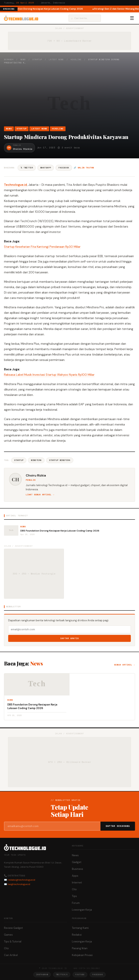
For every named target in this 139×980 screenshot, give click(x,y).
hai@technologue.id (19, 884)
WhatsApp (46, 168)
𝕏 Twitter (27, 168)
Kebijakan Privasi (82, 955)
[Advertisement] (69, 95)
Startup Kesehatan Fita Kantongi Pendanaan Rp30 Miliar (42, 247)
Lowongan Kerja (82, 910)
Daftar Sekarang (118, 826)
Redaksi (77, 935)
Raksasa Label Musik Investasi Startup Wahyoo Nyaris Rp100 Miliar (49, 375)
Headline (76, 59)
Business (77, 869)
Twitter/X (62, 975)
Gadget (77, 862)
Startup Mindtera (60, 460)
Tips (74, 896)
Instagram (42, 975)
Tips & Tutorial (13, 942)
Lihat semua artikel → (40, 495)
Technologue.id (15, 185)
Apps (75, 876)
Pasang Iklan (80, 948)
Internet (77, 883)
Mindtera (36, 460)
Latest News (56, 59)
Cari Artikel (11, 955)
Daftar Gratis (70, 638)
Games (8, 935)
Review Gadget (13, 928)
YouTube (80, 975)
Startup (37, 59)
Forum (76, 903)
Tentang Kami (80, 928)
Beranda (9, 59)
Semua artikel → (125, 665)
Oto (74, 889)
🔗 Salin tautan (84, 168)
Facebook (64, 168)
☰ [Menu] (132, 18)
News (23, 59)
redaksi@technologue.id (21, 880)
